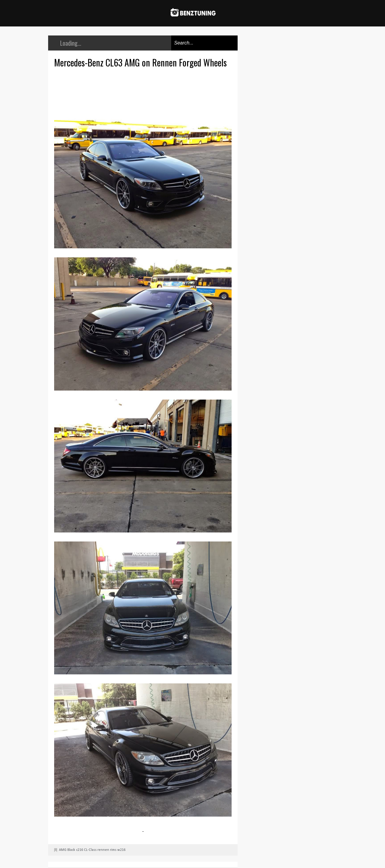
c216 (80, 850)
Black (71, 850)
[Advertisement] (144, 91)
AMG (63, 850)
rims (113, 850)
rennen (103, 850)
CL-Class (90, 850)
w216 (121, 850)
